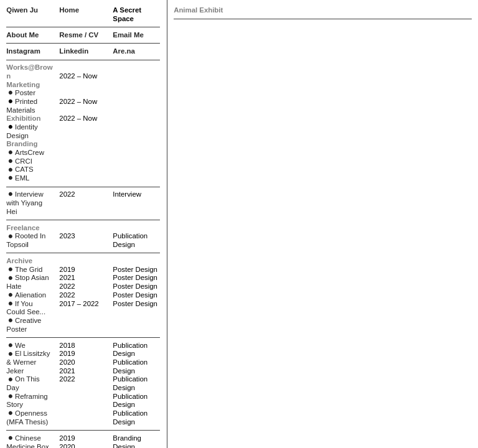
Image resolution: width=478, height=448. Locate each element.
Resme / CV (79, 35)
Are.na (124, 51)
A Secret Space (127, 14)
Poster (21, 93)
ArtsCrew (25, 152)
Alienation (26, 295)
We (16, 345)
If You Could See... (26, 308)
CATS (20, 169)
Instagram (23, 51)
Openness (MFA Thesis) (27, 418)
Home (69, 10)
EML (22, 178)
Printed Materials (22, 106)
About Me (22, 35)
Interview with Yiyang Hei (25, 203)
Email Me (128, 35)
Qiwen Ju (22, 10)
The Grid (24, 269)
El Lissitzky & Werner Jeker (28, 362)
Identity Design (22, 131)
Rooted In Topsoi (26, 240)
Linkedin (74, 51)
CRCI (19, 161)
